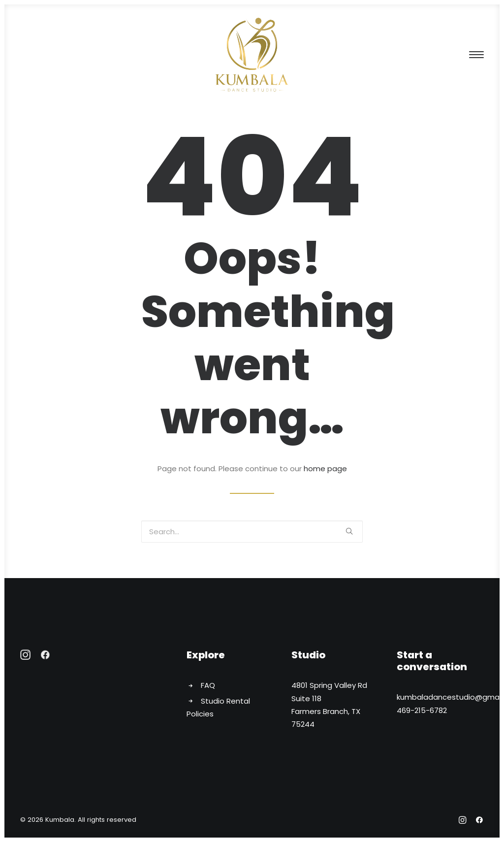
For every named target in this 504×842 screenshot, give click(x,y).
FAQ (208, 685)
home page (325, 469)
